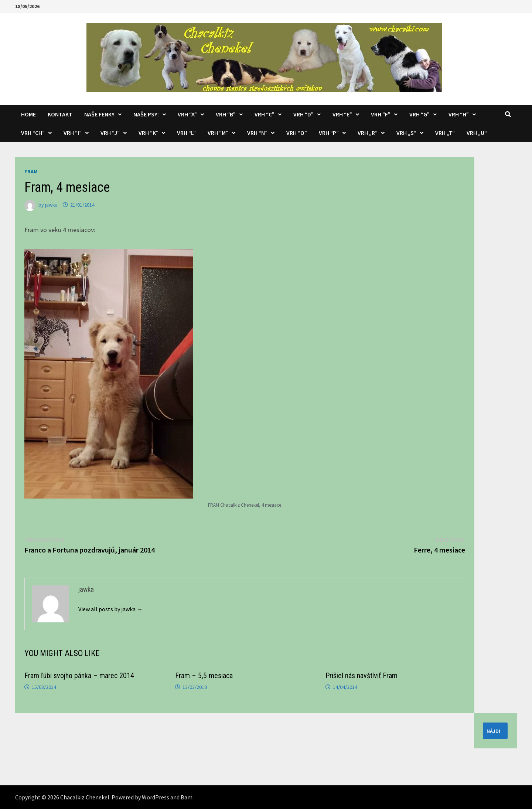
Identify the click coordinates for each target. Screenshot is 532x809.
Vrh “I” (73, 133)
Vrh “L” (186, 133)
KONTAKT (60, 114)
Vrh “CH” (33, 133)
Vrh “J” (110, 133)
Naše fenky (99, 114)
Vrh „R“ (368, 133)
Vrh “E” (342, 114)
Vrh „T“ (445, 133)
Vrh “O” (297, 133)
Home (28, 114)
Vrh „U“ (477, 133)
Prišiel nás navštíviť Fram (362, 676)
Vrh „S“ (406, 133)
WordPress (156, 797)
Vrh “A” (187, 114)
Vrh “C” (265, 114)
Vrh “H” (459, 114)
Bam (187, 797)
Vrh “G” (420, 114)
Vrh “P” (329, 133)
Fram (31, 171)
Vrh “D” (303, 114)
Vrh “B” (226, 114)
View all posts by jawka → (110, 609)
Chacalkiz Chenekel (85, 797)
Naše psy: (146, 114)
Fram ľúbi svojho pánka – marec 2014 (79, 676)
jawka (51, 205)
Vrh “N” (257, 133)
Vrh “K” (148, 133)
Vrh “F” (381, 114)
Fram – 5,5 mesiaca (204, 676)
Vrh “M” (218, 133)
